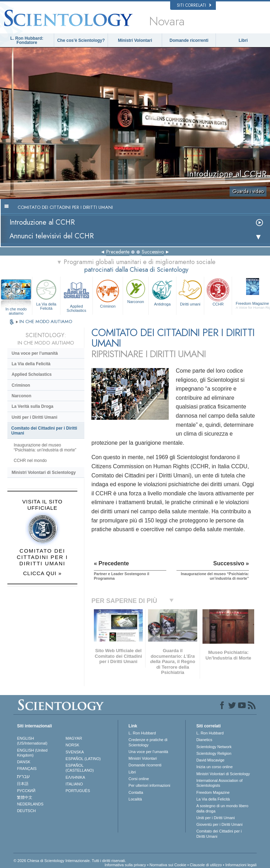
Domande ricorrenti (189, 40)
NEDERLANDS (30, 804)
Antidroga (162, 292)
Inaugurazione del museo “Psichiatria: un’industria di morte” (45, 448)
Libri (243, 40)
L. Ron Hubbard (142, 733)
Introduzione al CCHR (42, 222)
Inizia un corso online (214, 767)
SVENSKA (75, 752)
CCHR (218, 292)
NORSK (73, 745)
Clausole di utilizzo (206, 865)
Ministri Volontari (135, 40)
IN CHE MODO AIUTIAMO (46, 322)
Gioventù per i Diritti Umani (219, 824)
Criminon (108, 293)
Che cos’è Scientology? (81, 40)
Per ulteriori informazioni (150, 785)
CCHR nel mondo (30, 461)
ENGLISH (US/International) (32, 741)
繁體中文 (25, 797)
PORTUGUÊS (78, 791)
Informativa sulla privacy (125, 865)
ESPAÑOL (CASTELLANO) (80, 768)
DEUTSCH (26, 811)
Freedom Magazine (213, 792)
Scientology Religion (214, 753)
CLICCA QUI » (43, 573)
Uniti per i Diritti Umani (34, 417)
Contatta (136, 792)
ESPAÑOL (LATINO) (83, 759)
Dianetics (204, 740)
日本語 (23, 784)
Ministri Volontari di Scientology (44, 472)
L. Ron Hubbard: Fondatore (27, 40)
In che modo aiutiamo (16, 309)
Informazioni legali (241, 865)
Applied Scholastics (76, 295)
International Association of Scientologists (219, 783)
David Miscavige (210, 760)
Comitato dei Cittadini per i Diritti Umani (44, 431)
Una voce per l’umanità (35, 353)
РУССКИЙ (26, 791)
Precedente (118, 252)
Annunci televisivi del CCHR (52, 236)
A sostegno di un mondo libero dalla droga (222, 808)
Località (135, 799)
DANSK (24, 762)
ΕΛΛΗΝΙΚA (76, 777)
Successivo (153, 252)
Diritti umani (190, 292)
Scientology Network (214, 747)
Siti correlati (194, 5)
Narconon (136, 291)
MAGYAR (74, 738)
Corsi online (139, 779)
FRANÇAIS (27, 769)
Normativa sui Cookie (168, 865)
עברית (23, 776)
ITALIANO (74, 784)
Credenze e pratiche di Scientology (148, 742)
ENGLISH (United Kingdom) (32, 753)
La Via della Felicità (46, 294)
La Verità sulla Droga (33, 406)
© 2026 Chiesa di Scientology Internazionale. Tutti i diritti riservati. (70, 861)
